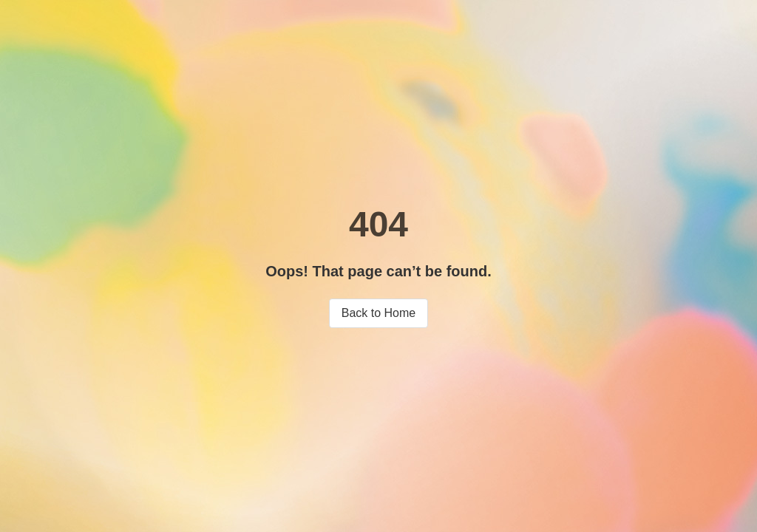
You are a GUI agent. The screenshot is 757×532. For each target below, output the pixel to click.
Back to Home (378, 313)
